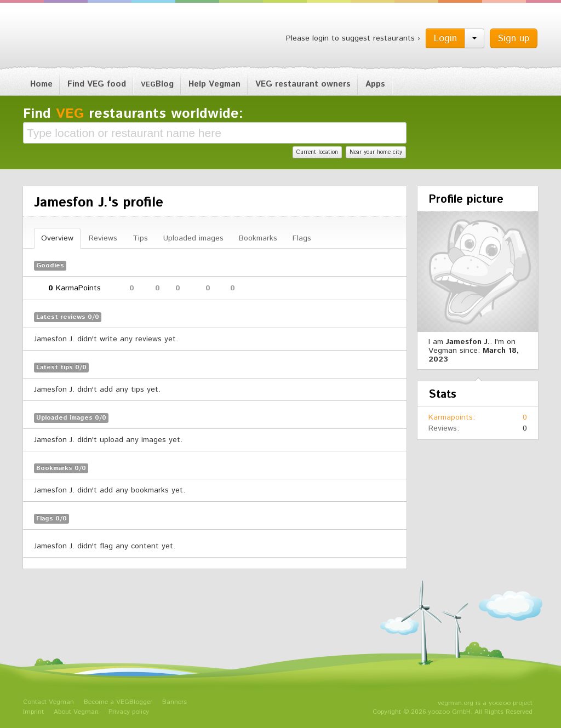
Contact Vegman (48, 702)
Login (445, 38)
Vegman (91, 37)
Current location (317, 152)
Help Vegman (214, 84)
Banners (174, 702)
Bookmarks (258, 238)
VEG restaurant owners (303, 84)
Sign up (514, 38)
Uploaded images (193, 238)
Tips (140, 238)
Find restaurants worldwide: (133, 114)
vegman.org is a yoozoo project (485, 703)
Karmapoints (451, 417)
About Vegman (76, 712)
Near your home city (376, 152)
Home (41, 84)
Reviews (103, 238)
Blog (157, 84)
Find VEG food (97, 84)
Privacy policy (129, 712)
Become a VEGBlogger (118, 702)
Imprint (33, 712)
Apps (375, 84)
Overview (57, 238)
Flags (302, 238)
